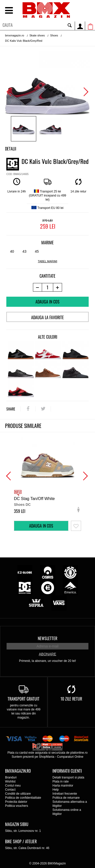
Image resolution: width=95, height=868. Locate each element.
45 (37, 251)
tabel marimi (47, 261)
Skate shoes (37, 35)
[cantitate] (48, 287)
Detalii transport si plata (68, 777)
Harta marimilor (63, 786)
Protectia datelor (16, 802)
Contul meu (13, 786)
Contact (10, 790)
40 (12, 251)
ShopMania (46, 757)
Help (56, 790)
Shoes (54, 35)
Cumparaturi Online (70, 757)
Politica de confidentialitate (23, 798)
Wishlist (10, 782)
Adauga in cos (48, 302)
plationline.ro (79, 753)
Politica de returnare (66, 798)
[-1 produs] (37, 287)
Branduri (11, 777)
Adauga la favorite (48, 317)
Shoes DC (22, 505)
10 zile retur (71, 699)
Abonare (47, 654)
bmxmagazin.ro (15, 35)
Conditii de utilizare (18, 794)
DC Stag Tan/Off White (34, 499)
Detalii (11, 149)
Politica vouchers (17, 806)
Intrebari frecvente (65, 794)
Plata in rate (61, 782)
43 (25, 251)
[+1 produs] (58, 287)
